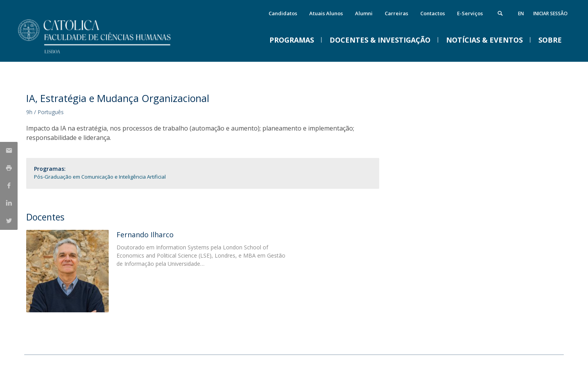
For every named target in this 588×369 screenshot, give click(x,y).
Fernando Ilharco (145, 235)
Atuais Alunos (326, 13)
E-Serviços (470, 13)
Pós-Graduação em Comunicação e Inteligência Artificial (100, 177)
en (521, 13)
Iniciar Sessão (550, 13)
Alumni (364, 13)
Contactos (433, 13)
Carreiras (396, 13)
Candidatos (283, 13)
